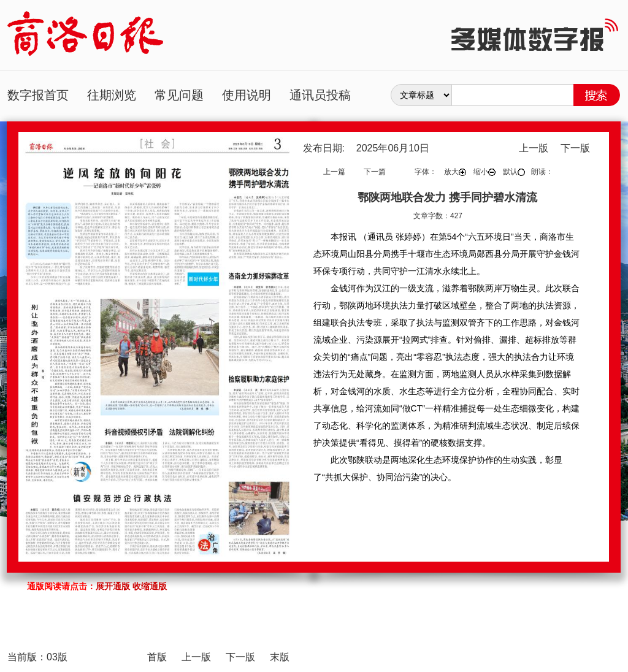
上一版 (534, 148)
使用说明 (247, 95)
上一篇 (334, 172)
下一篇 (375, 172)
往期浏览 (112, 95)
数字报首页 (38, 95)
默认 (514, 172)
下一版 (575, 148)
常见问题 (179, 95)
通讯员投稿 (320, 95)
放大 (455, 172)
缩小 (484, 172)
